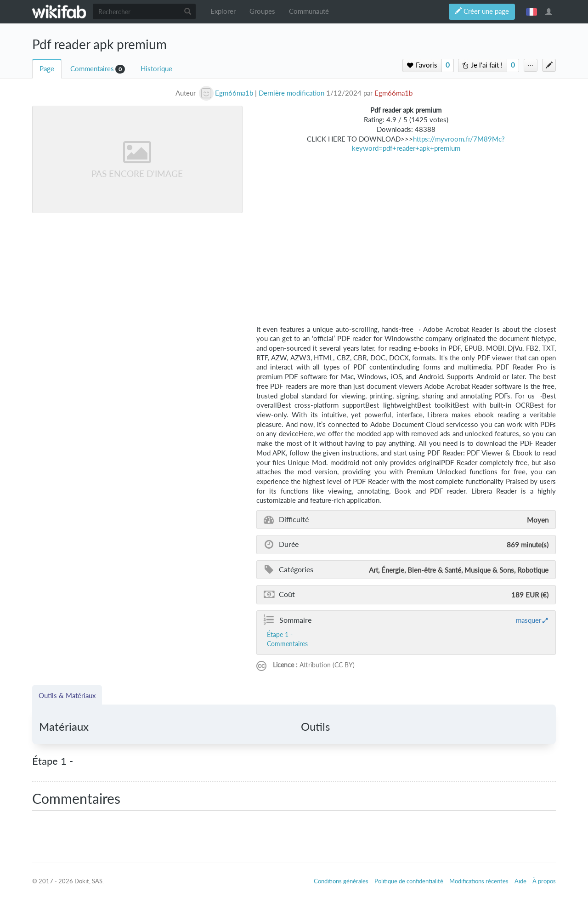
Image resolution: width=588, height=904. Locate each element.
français (531, 11)
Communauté (309, 11)
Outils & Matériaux (67, 695)
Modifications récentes (479, 881)
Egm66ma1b (393, 93)
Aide (520, 881)
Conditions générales (341, 881)
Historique (156, 69)
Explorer (223, 11)
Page (47, 69)
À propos (544, 881)
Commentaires (92, 69)
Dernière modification (291, 93)
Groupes (262, 11)
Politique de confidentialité (409, 881)
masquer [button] (529, 620)
